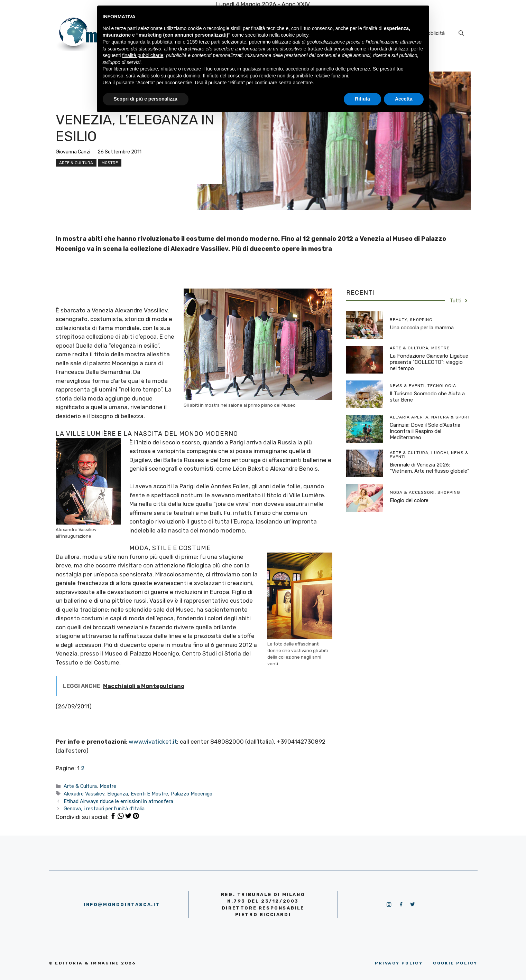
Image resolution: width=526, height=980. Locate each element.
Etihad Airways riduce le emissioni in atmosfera (118, 801)
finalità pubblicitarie (143, 55)
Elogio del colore (409, 500)
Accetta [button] (404, 99)
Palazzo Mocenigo (192, 794)
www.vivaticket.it (153, 742)
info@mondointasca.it (122, 904)
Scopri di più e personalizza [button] (146, 99)
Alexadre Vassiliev (84, 794)
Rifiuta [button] (362, 99)
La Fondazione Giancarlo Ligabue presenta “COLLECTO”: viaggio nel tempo (429, 362)
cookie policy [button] (294, 35)
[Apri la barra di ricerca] (461, 33)
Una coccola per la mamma (422, 328)
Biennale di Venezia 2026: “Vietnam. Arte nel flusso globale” (430, 468)
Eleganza (118, 794)
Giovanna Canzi (73, 152)
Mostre (110, 163)
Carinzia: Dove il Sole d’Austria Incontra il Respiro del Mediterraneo (425, 431)
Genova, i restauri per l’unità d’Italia (104, 809)
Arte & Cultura (76, 163)
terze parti (210, 42)
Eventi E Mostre (149, 794)
